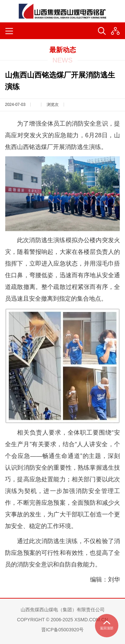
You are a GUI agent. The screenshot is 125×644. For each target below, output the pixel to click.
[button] (115, 31)
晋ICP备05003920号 (63, 630)
